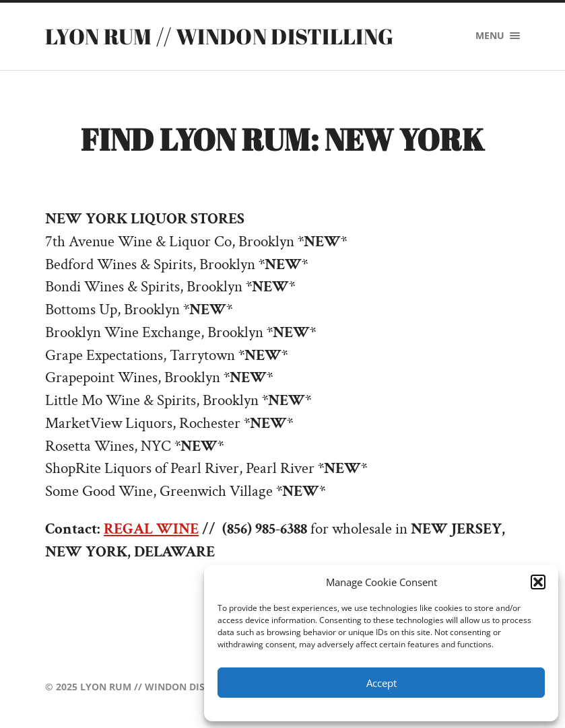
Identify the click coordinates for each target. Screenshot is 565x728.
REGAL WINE (151, 529)
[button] (538, 582)
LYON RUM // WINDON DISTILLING (219, 36)
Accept (381, 683)
